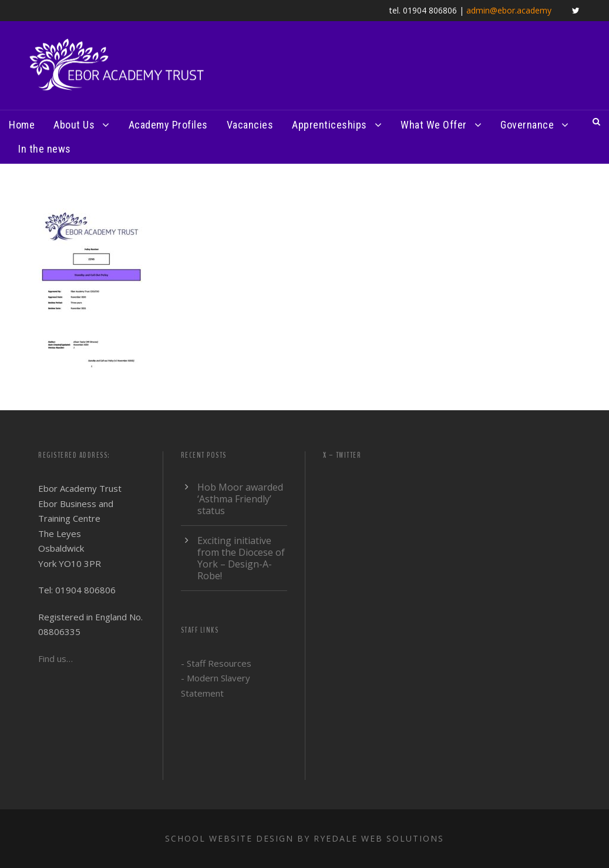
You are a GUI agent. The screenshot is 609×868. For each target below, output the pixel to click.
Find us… (55, 658)
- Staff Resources (216, 663)
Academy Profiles (168, 125)
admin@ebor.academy (509, 10)
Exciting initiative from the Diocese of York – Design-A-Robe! (241, 558)
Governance (527, 125)
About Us (74, 125)
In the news (45, 149)
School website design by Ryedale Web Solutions (304, 838)
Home (22, 125)
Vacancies (250, 125)
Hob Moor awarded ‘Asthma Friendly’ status (240, 499)
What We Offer (434, 125)
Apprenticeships (329, 125)
